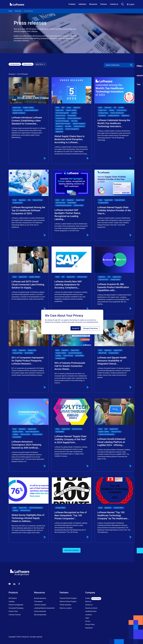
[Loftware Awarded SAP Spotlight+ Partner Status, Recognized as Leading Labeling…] (71, 205)
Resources (93, 4)
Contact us (114, 4)
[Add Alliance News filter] (28, 64)
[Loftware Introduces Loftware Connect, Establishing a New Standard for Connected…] (29, 120)
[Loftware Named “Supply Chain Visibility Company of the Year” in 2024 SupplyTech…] (71, 435)
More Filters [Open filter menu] (40, 64)
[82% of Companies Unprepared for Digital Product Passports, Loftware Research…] (29, 356)
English (131, 4)
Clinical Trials (13, 611)
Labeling (12, 601)
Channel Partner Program (68, 598)
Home (10, 11)
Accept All (76, 328)
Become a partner (66, 608)
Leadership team (91, 611)
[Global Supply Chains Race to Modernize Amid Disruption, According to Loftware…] (71, 120)
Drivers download (40, 611)
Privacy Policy (90, 624)
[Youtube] (10, 584)
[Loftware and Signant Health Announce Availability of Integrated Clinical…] (114, 356)
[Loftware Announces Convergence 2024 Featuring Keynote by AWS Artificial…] (29, 435)
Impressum (89, 628)
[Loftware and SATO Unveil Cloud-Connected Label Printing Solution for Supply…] (29, 280)
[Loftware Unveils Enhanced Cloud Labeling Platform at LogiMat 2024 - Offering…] (114, 435)
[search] (115, 65)
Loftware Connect (15, 615)
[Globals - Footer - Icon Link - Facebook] (19, 584)
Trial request (38, 601)
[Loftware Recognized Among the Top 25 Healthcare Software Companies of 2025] (29, 205)
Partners (104, 4)
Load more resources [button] (72, 550)
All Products (13, 598)
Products (72, 4)
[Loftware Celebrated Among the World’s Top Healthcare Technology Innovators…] (114, 120)
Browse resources (40, 598)
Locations (89, 615)
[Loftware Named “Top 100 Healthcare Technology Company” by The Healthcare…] (114, 510)
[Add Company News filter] (15, 64)
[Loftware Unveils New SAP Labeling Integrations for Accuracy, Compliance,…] (71, 280)
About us (88, 601)
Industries (82, 4)
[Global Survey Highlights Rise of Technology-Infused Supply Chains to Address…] (29, 510)
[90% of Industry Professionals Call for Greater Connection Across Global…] (71, 356)
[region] (72, 322)
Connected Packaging (16, 608)
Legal (87, 618)
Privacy (88, 621)
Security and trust (91, 608)
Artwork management (16, 605)
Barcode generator (40, 615)
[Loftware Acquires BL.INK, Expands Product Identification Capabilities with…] (114, 280)
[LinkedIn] (14, 584)
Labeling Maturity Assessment (44, 608)
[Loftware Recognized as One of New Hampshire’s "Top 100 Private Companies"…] (71, 510)
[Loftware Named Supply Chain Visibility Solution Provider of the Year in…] (114, 205)
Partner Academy (65, 605)
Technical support (40, 605)
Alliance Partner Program (68, 601)
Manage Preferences (91, 328)
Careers (88, 598)
